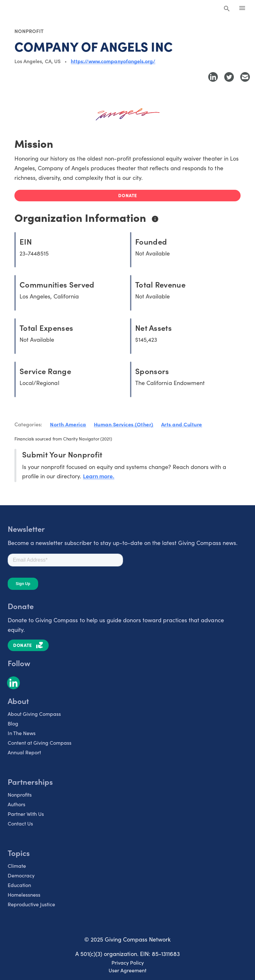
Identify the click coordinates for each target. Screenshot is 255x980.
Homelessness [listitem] (24, 894)
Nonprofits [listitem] (20, 794)
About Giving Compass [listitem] (34, 713)
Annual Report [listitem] (24, 752)
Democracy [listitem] (21, 875)
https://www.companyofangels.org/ (113, 61)
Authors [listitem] (16, 804)
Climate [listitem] (17, 865)
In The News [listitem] (22, 733)
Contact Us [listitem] (20, 823)
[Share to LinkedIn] (213, 77)
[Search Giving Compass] (227, 9)
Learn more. (99, 476)
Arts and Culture (182, 424)
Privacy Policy (128, 962)
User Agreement (128, 970)
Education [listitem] (19, 884)
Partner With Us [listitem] (26, 813)
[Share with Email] (245, 77)
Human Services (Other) (124, 424)
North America (68, 424)
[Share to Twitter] (229, 77)
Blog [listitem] (13, 723)
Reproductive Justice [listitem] (31, 904)
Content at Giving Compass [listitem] (40, 742)
